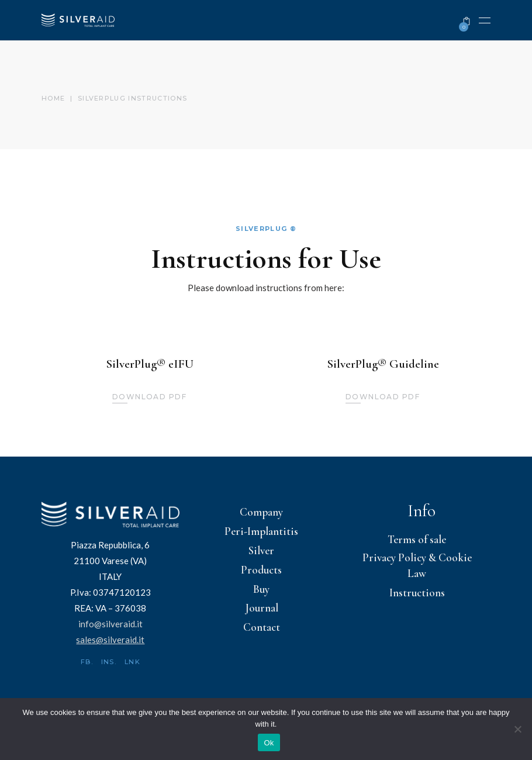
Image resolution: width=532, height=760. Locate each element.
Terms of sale (417, 539)
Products (261, 570)
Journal (262, 608)
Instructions (417, 593)
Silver (261, 550)
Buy (261, 589)
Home (53, 98)
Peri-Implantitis (261, 531)
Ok (269, 743)
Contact (262, 627)
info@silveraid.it (110, 624)
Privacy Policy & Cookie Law (417, 565)
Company (261, 512)
